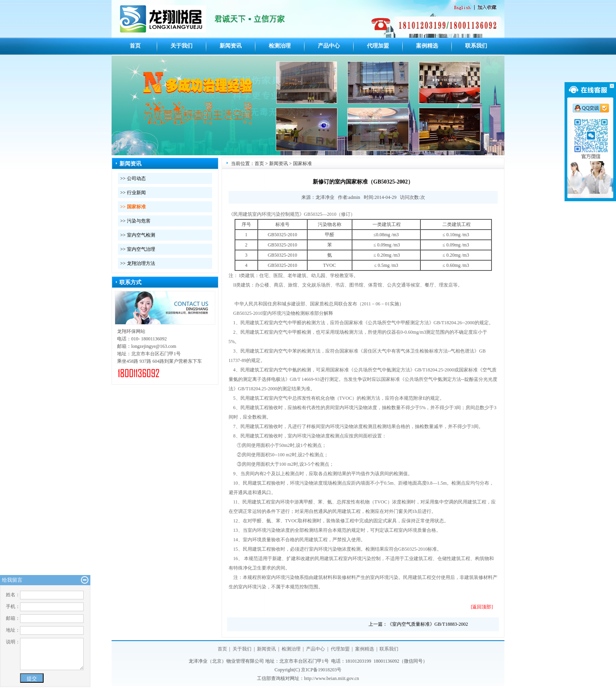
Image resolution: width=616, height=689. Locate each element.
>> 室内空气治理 (138, 249)
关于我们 (181, 46)
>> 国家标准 (133, 207)
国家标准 (302, 164)
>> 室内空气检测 (138, 235)
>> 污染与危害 (135, 221)
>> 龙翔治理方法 (138, 263)
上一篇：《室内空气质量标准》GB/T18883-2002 (418, 624)
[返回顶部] (482, 607)
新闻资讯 (231, 46)
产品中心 (329, 46)
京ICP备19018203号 (321, 670)
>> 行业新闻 (133, 193)
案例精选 (427, 46)
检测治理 (280, 46)
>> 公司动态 (133, 178)
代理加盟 (378, 46)
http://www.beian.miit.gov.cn (332, 678)
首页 (135, 46)
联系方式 (130, 282)
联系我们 (476, 46)
